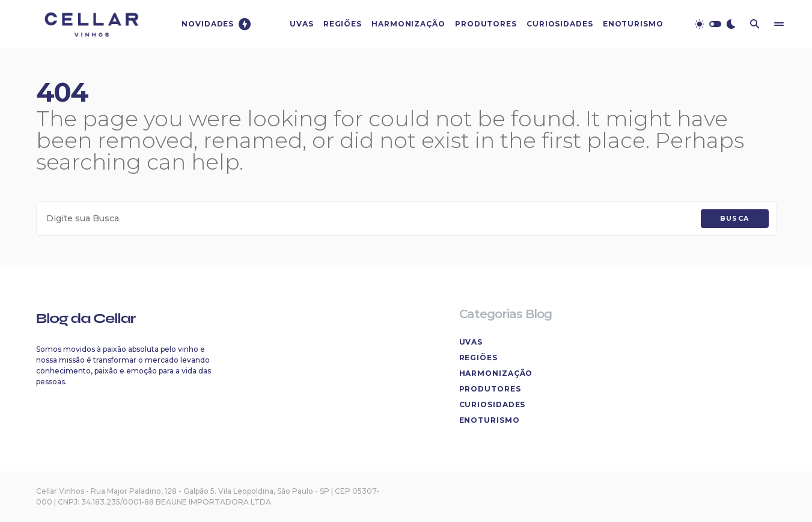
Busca (735, 218)
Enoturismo (490, 420)
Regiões (478, 358)
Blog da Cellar (86, 318)
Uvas (471, 342)
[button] (715, 24)
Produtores (490, 389)
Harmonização (496, 373)
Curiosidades (493, 404)
